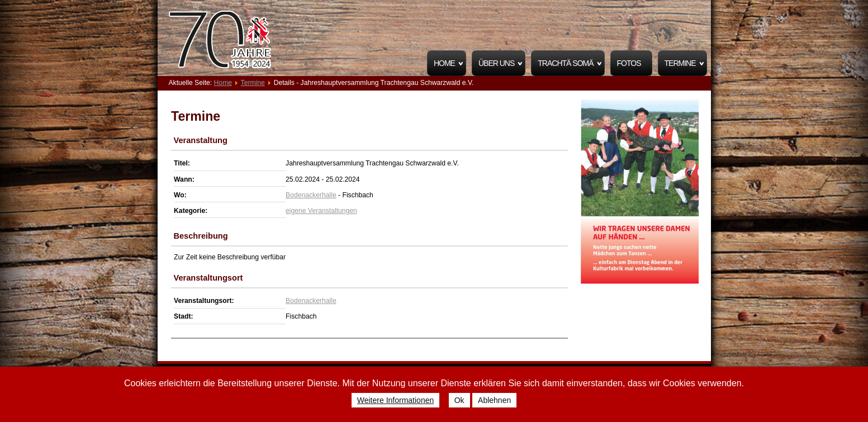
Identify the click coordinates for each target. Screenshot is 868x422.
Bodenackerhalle (311, 195)
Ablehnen (494, 400)
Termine (680, 63)
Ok (459, 400)
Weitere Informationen (395, 400)
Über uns (496, 63)
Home (444, 63)
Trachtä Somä (565, 63)
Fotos (629, 63)
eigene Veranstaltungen (321, 211)
